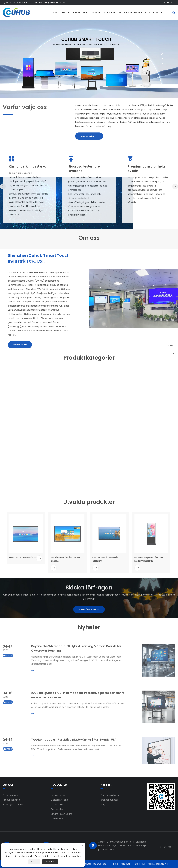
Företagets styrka (13, 804)
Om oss (66, 12)
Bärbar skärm (58, 809)
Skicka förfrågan (130, 12)
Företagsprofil (11, 795)
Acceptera (50, 862)
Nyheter (95, 12)
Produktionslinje (11, 800)
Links (116, 864)
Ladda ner (109, 12)
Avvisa (34, 862)
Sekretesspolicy (157, 864)
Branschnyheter (109, 800)
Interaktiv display (60, 795)
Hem (55, 12)
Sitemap (126, 864)
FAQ (103, 804)
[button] (162, 54)
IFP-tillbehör (58, 819)
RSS (136, 864)
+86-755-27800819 (16, 3)
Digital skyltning (59, 800)
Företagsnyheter (110, 795)
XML (143, 864)
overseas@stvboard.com (52, 3)
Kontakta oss (154, 12)
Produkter (80, 12)
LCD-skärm (57, 804)
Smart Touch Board (61, 814)
